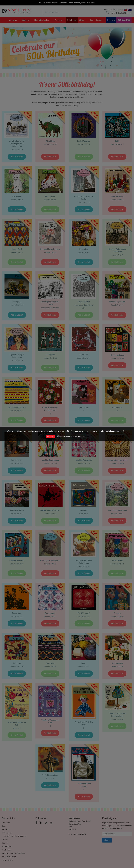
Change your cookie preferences (71, 436)
